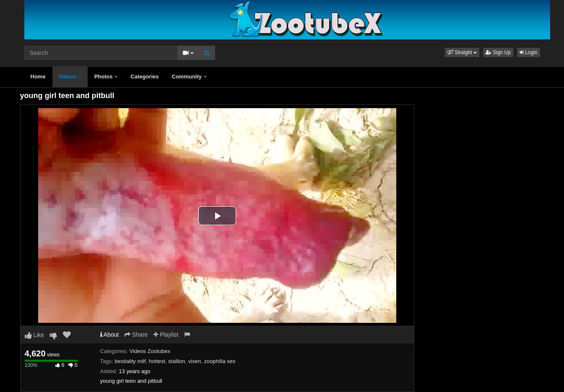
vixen (195, 361)
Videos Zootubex (150, 351)
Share (136, 335)
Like (35, 335)
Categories (144, 77)
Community (189, 77)
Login (529, 52)
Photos (106, 77)
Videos (70, 77)
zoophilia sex (220, 361)
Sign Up (498, 52)
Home (38, 77)
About (110, 335)
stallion (177, 361)
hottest (157, 361)
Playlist (166, 335)
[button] (462, 52)
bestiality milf (130, 361)
